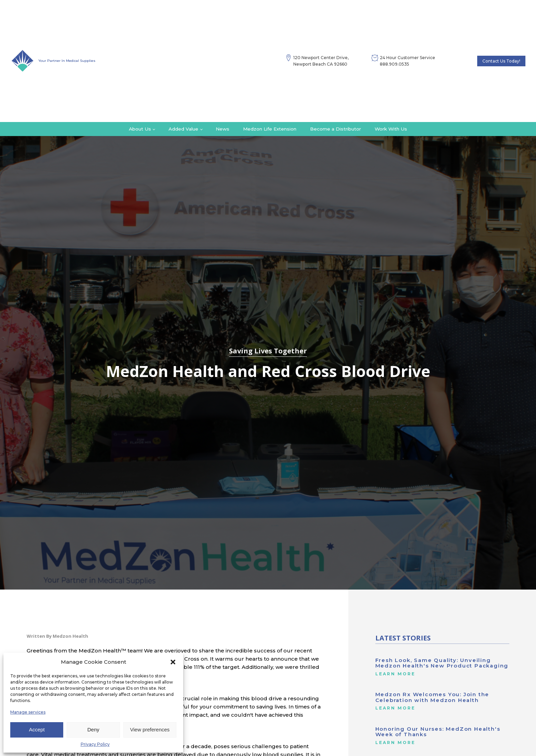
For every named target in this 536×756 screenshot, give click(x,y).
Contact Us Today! (501, 61)
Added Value (183, 129)
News (223, 129)
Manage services (28, 712)
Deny (93, 730)
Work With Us (391, 129)
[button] (173, 662)
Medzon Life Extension (270, 129)
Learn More (395, 674)
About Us (140, 129)
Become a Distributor (336, 129)
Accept (37, 730)
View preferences (150, 730)
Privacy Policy (95, 744)
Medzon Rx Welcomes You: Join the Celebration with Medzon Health (432, 697)
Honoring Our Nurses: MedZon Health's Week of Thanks (438, 732)
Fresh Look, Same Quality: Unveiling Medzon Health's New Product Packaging (442, 663)
